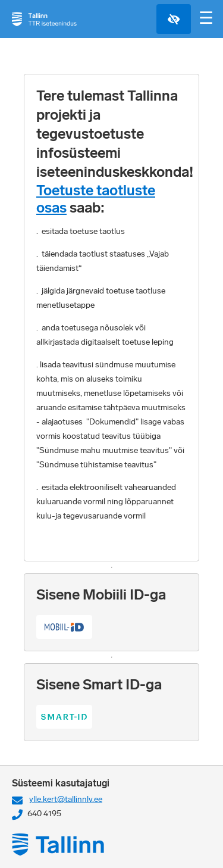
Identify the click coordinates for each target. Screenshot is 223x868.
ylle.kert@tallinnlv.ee (66, 799)
